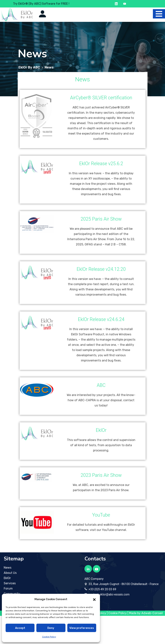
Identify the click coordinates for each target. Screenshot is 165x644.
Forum (8, 588)
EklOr (7, 578)
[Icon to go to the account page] (43, 14)
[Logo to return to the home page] (17, 15)
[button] (94, 599)
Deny (51, 628)
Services (10, 583)
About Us (10, 573)
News (8, 568)
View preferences (82, 628)
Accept (20, 628)
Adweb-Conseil (152, 613)
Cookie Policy (49, 637)
